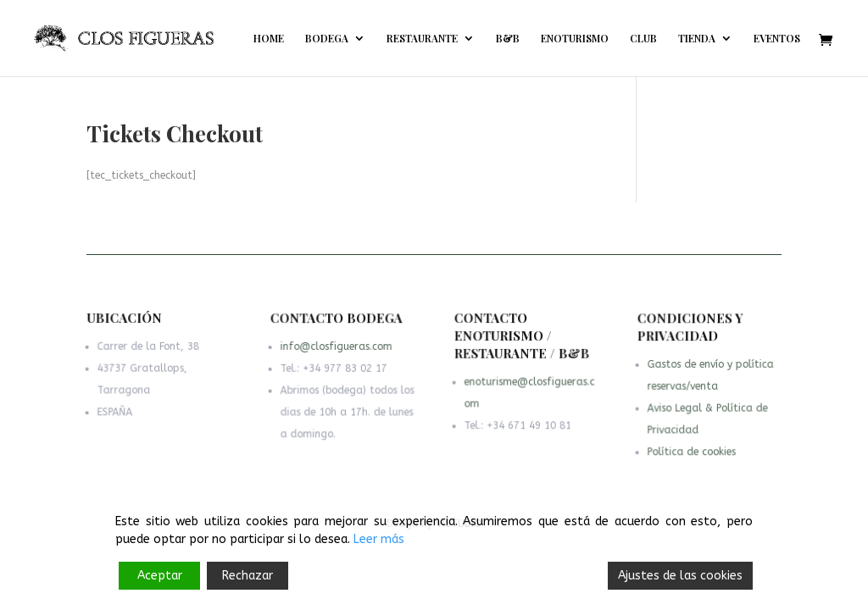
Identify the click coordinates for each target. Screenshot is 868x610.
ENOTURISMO (575, 39)
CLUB (643, 39)
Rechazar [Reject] (248, 576)
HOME (269, 39)
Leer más (379, 539)
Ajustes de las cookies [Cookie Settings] (680, 576)
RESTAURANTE (422, 39)
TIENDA (697, 39)
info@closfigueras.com (337, 348)
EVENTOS (777, 39)
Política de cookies (691, 452)
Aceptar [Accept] (160, 576)
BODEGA (327, 39)
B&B (508, 39)
